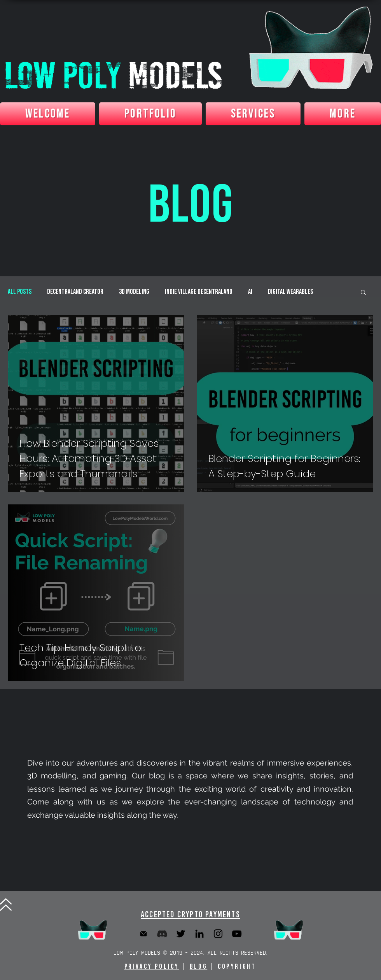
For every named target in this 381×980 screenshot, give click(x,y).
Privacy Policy (152, 967)
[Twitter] (181, 934)
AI (250, 292)
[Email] (143, 934)
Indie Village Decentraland (199, 292)
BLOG (198, 967)
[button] (363, 293)
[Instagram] (218, 934)
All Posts (20, 292)
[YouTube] (237, 934)
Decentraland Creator (75, 292)
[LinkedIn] (199, 934)
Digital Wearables (290, 292)
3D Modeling (134, 292)
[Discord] (162, 934)
